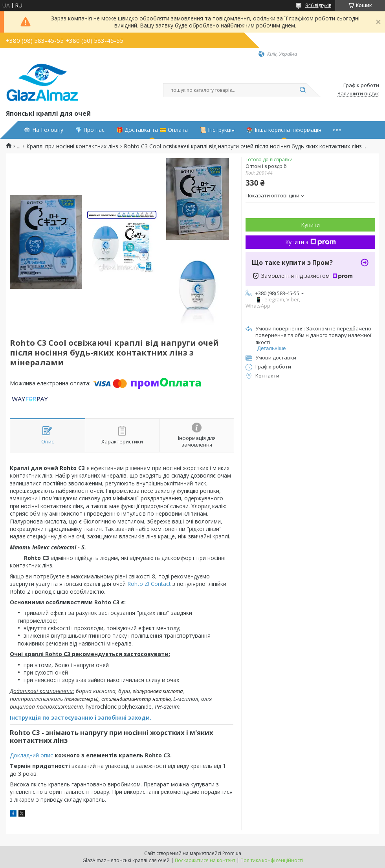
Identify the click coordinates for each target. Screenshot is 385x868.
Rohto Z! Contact (149, 584)
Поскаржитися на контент (205, 860)
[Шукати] (302, 90)
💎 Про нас (90, 130)
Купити (310, 225)
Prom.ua (232, 853)
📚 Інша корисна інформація (284, 130)
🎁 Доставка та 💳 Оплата (152, 130)
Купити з (311, 242)
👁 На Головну (43, 130)
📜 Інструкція (217, 130)
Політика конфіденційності (272, 860)
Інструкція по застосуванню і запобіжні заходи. (81, 718)
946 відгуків (318, 5)
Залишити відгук (358, 94)
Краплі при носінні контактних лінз (72, 146)
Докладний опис (31, 755)
